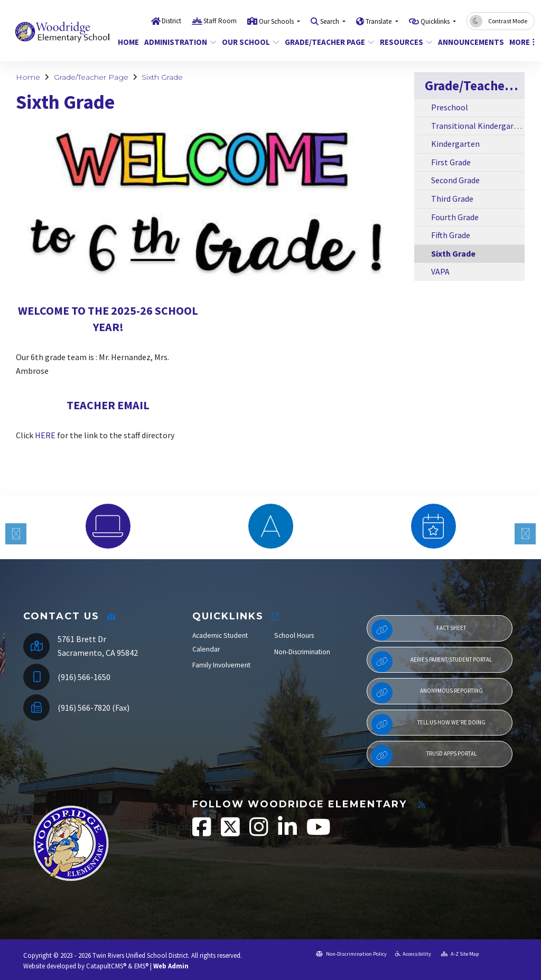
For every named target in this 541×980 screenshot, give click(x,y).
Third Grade (452, 199)
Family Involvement (221, 665)
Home (127, 42)
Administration (176, 42)
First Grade (451, 162)
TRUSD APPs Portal (424, 756)
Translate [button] (379, 21)
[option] (108, 526)
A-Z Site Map (460, 954)
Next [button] (525, 534)
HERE (45, 435)
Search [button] (330, 21)
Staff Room (220, 21)
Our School (248, 42)
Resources (403, 42)
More (520, 42)
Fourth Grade (455, 217)
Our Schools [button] (277, 21)
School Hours (294, 635)
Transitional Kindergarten (478, 126)
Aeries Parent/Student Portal (432, 662)
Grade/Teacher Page (325, 42)
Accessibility (413, 954)
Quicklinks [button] (436, 21)
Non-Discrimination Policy (351, 954)
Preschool (450, 107)
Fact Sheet (419, 630)
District (171, 21)
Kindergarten (455, 144)
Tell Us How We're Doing (428, 724)
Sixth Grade (162, 77)
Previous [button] (16, 534)
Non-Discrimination (302, 652)
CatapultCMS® (106, 966)
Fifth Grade (451, 235)
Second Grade (455, 180)
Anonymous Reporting (427, 693)
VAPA (440, 271)
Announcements (468, 42)
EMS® (141, 966)
